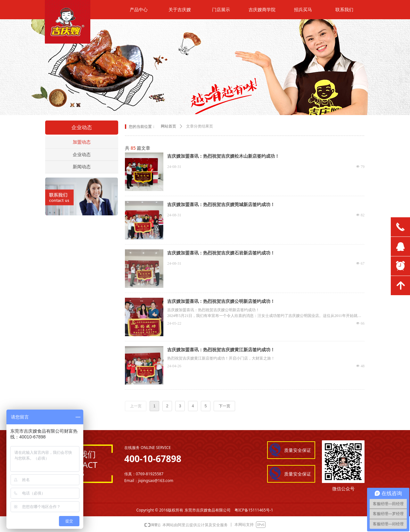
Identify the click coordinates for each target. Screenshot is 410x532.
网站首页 (168, 126)
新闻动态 (82, 167)
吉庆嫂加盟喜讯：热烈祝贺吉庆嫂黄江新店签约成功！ (221, 350)
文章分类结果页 (200, 126)
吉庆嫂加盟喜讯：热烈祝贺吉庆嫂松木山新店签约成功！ (223, 156)
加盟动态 (82, 142)
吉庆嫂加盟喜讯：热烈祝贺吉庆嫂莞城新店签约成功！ (221, 205)
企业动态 (82, 155)
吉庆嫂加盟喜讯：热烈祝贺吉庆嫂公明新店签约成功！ (221, 301)
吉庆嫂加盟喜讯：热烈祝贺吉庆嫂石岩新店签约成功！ (221, 253)
